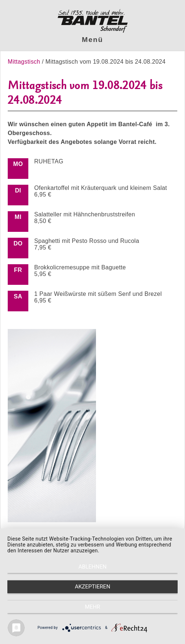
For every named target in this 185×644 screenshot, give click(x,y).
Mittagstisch (25, 62)
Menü (93, 40)
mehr (93, 607)
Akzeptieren (92, 587)
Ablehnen (92, 567)
